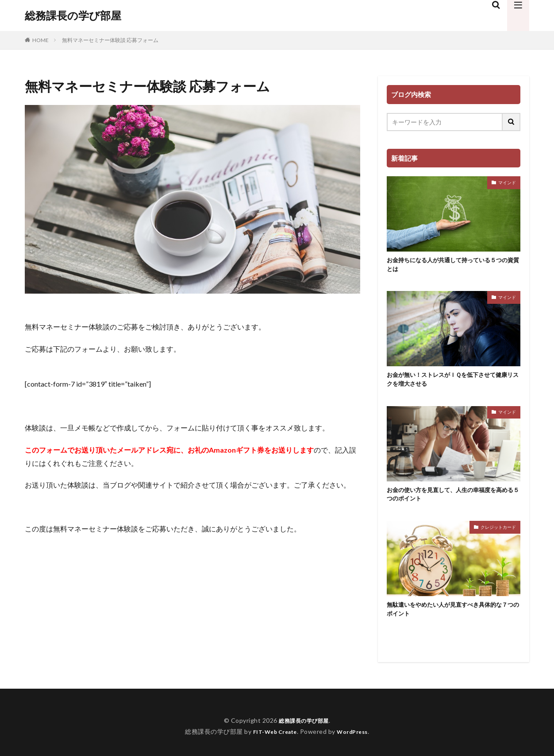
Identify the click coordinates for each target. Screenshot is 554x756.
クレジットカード (498, 534)
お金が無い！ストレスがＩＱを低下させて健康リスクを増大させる (453, 383)
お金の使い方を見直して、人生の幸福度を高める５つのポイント (453, 501)
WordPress (356, 741)
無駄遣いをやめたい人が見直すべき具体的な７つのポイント (453, 618)
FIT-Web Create (272, 741)
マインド (507, 182)
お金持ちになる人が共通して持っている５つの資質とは (453, 266)
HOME (40, 40)
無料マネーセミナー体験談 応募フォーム (110, 40)
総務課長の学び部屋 (73, 16)
